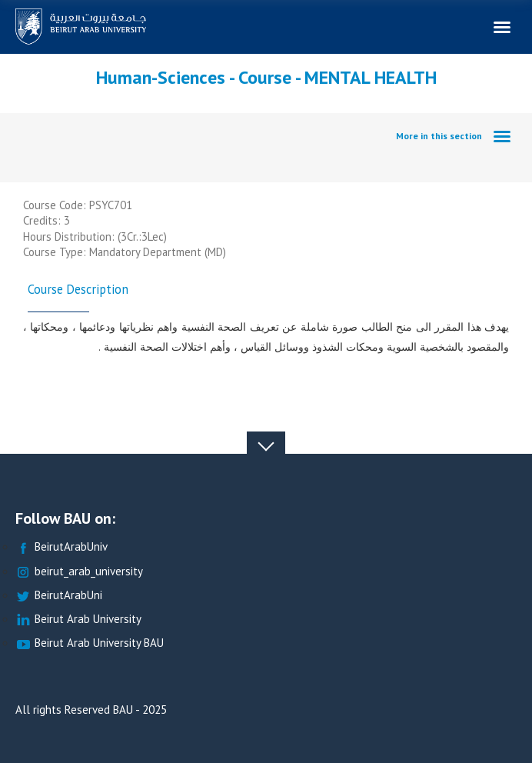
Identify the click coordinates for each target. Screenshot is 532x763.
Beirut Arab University (78, 620)
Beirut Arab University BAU (90, 643)
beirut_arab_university (79, 572)
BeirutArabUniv (62, 547)
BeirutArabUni (59, 596)
